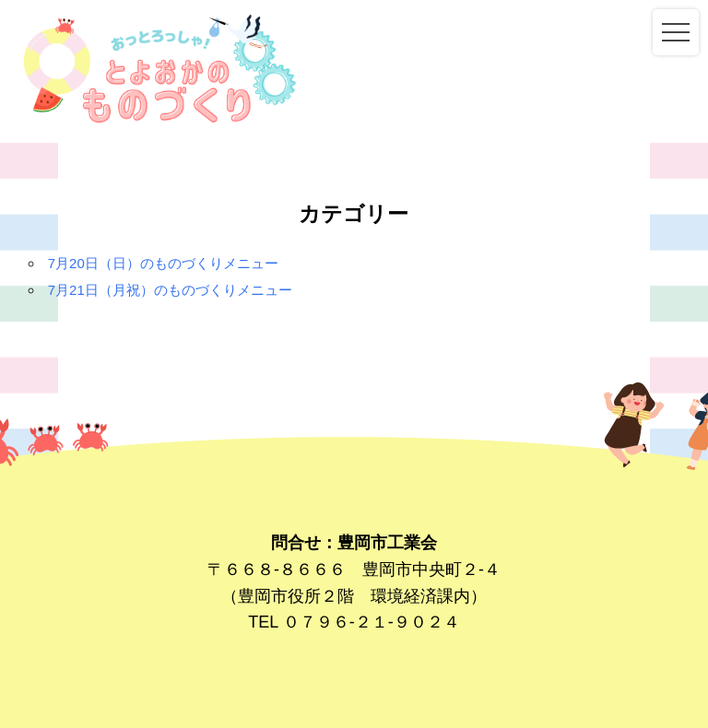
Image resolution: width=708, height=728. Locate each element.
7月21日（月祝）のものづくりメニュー (170, 290)
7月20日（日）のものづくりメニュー (163, 263)
